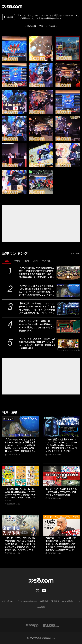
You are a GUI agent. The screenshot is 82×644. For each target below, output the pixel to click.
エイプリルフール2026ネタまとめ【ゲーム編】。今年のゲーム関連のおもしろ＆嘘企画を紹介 (61, 492)
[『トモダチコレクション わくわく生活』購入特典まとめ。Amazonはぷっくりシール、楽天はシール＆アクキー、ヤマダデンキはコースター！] (21, 476)
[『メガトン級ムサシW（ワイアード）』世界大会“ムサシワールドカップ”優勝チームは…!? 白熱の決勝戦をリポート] (14, 48)
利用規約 (44, 601)
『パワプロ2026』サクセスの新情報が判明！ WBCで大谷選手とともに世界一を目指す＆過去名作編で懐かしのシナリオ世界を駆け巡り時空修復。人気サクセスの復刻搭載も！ (37, 273)
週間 (27, 261)
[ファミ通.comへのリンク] (12, 6)
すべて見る (75, 253)
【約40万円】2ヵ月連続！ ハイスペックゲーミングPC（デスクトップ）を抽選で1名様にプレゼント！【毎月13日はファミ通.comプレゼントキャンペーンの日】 (37, 308)
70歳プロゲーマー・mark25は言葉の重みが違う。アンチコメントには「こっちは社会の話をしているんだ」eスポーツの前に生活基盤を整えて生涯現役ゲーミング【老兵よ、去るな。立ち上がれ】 (61, 544)
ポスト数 (46, 261)
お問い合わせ (8, 601)
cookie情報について (71, 601)
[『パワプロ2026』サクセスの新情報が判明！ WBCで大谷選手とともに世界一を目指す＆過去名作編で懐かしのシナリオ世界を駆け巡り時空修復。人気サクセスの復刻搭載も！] (68, 273)
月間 (35, 261)
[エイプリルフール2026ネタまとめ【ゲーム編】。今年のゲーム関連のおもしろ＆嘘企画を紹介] (61, 476)
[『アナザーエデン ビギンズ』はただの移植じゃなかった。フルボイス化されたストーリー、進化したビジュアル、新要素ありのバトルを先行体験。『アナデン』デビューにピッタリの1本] (21, 525)
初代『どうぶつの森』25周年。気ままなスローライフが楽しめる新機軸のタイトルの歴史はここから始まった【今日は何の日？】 (37, 326)
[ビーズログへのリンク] (51, 625)
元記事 (8, 17)
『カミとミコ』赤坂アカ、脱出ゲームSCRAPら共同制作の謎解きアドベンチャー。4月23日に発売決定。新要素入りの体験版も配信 (37, 344)
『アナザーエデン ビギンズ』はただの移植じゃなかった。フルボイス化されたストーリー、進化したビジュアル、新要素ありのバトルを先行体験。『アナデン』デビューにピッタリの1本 (20, 544)
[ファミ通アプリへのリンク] (32, 625)
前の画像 (32, 26)
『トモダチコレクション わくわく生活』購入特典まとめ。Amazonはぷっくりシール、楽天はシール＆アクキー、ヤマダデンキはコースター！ (20, 495)
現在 (7, 261)
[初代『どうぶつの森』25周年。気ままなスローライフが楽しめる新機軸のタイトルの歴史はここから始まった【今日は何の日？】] (68, 326)
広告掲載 (41, 607)
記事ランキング (15, 253)
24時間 (17, 261)
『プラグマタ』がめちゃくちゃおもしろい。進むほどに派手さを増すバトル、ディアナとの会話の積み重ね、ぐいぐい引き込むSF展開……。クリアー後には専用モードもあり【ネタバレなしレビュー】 (37, 291)
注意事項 (55, 601)
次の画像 (50, 26)
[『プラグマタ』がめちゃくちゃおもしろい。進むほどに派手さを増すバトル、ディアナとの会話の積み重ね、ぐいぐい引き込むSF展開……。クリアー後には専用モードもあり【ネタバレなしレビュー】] (68, 291)
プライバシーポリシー (27, 601)
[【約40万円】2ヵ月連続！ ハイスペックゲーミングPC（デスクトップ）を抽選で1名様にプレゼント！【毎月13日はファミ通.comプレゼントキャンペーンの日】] (68, 309)
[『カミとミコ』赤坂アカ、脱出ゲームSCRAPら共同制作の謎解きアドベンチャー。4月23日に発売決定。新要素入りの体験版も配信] (68, 344)
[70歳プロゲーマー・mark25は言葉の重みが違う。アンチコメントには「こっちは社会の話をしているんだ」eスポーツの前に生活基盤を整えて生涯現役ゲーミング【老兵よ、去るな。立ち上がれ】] (61, 525)
